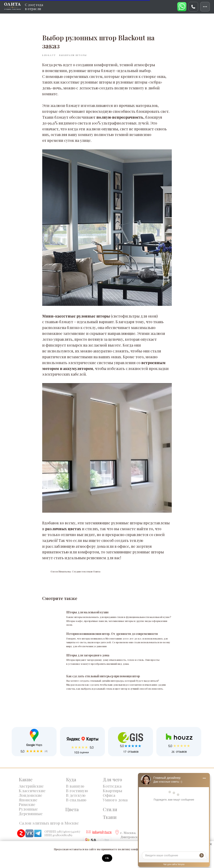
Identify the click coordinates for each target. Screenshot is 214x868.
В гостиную (77, 790)
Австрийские (31, 786)
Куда (71, 779)
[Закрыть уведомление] (211, 844)
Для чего (112, 779)
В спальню (76, 800)
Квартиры (113, 790)
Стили (110, 809)
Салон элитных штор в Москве (49, 823)
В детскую (76, 795)
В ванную (75, 786)
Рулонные (28, 809)
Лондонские (31, 795)
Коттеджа (112, 786)
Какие (26, 779)
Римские (27, 804)
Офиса (109, 795)
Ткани (110, 817)
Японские (28, 800)
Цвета (72, 809)
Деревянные (31, 813)
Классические (32, 790)
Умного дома (115, 800)
